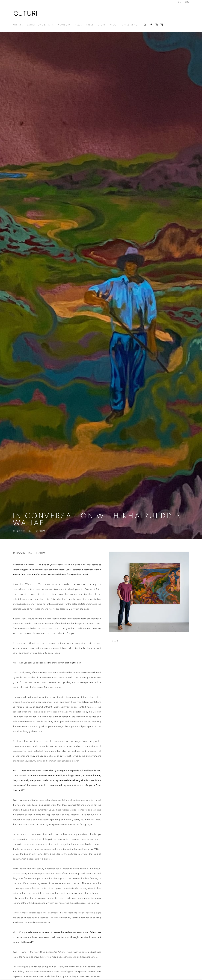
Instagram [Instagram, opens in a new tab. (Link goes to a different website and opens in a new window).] (156, 25)
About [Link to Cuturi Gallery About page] (114, 25)
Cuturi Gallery (25, 13)
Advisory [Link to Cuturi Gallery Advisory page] (64, 25)
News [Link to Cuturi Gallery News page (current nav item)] (78, 25)
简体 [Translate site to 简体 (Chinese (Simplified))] (187, 2)
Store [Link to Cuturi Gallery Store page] (102, 25)
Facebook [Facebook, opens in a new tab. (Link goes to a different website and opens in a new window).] (151, 25)
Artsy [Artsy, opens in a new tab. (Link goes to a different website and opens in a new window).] (161, 25)
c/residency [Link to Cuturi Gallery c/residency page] (130, 25)
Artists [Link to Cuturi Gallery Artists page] (18, 25)
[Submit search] (145, 24)
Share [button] (115, 641)
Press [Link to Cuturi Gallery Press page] (90, 25)
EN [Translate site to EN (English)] (180, 2)
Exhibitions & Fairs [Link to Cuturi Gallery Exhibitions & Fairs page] (40, 25)
